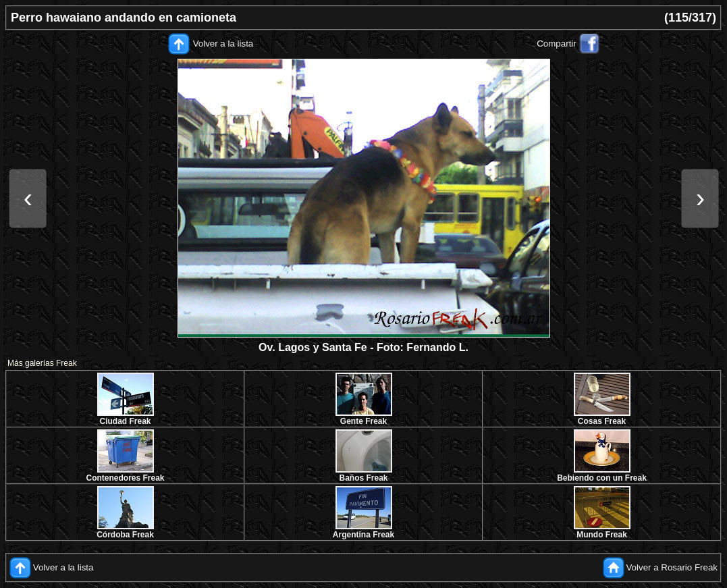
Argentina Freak (363, 535)
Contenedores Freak (125, 478)
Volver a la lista (223, 44)
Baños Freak (363, 478)
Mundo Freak (602, 535)
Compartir (557, 44)
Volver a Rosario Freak (672, 567)
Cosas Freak (602, 421)
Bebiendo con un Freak (602, 478)
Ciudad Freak (125, 421)
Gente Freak (363, 421)
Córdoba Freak (125, 535)
